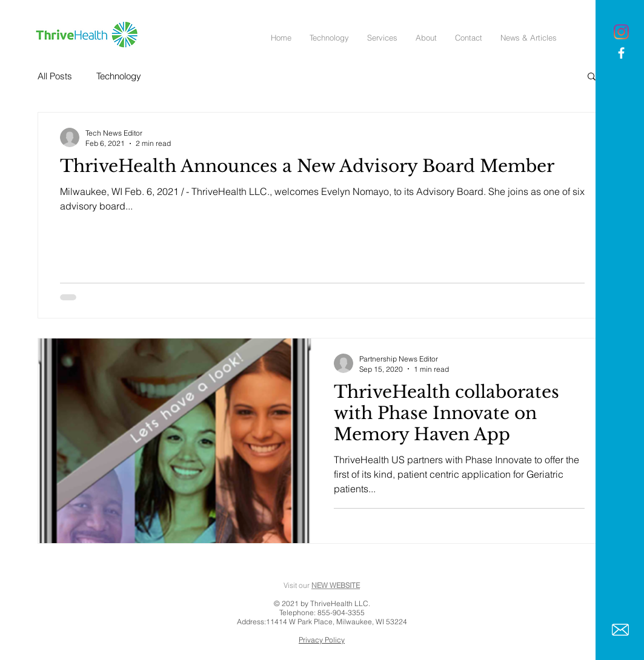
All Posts (55, 76)
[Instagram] (621, 32)
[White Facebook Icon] (621, 53)
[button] (592, 77)
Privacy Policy (322, 640)
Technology (119, 76)
